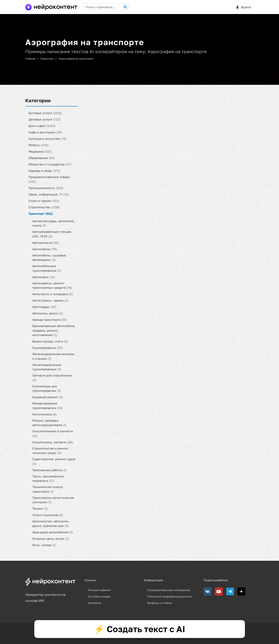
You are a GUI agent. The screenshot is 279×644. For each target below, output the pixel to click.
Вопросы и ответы (160, 603)
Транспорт (47, 59)
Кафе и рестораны (45, 132)
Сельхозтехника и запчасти (53, 433)
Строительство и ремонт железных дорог (50, 450)
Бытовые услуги (45, 113)
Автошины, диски (48, 313)
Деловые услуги (45, 119)
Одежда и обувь (44, 171)
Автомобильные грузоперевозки (47, 268)
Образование (42, 158)
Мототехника (45, 414)
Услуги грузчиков (48, 515)
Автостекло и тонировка (53, 294)
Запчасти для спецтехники (52, 378)
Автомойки (44, 277)
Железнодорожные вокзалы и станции (53, 356)
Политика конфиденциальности (170, 596)
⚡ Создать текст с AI (139, 629)
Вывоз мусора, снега (50, 341)
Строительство (44, 207)
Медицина (40, 151)
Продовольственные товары (49, 179)
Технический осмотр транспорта (48, 489)
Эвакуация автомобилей (53, 532)
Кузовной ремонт (48, 397)
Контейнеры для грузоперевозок (47, 388)
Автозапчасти (46, 242)
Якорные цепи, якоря (51, 538)
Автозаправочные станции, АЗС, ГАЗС (52, 234)
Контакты (95, 603)
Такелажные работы (50, 470)
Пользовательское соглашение (169, 590)
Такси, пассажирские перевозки (48, 478)
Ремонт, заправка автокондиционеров (49, 423)
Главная (30, 59)
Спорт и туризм (44, 200)
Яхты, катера (44, 545)
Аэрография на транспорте (76, 59)
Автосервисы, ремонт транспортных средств (52, 285)
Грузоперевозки (48, 348)
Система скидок (99, 596)
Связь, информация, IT (49, 194)
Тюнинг (40, 508)
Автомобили (45, 249)
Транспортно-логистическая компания (53, 500)
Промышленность (46, 188)
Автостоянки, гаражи (50, 300)
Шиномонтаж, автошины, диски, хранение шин (51, 523)
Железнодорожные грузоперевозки (47, 367)
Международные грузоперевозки (48, 406)
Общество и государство (50, 164)
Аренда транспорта (50, 320)
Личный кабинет (99, 590)
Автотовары (44, 307)
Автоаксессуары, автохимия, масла (54, 223)
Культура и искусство (48, 139)
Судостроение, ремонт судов (54, 461)
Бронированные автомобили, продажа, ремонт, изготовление (54, 330)
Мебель (39, 145)
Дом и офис (42, 126)
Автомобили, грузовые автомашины (49, 257)
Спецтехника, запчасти (53, 442)
